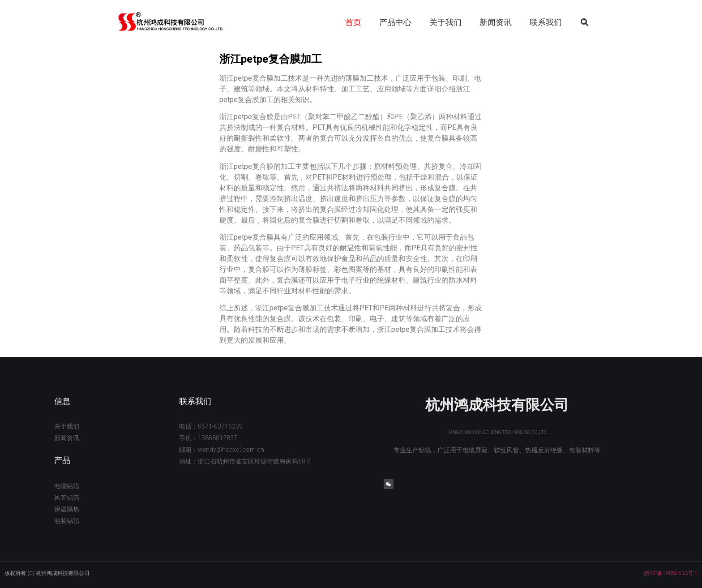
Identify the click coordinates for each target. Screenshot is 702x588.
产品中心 (395, 22)
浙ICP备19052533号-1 (671, 573)
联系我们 (546, 22)
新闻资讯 (496, 22)
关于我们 (445, 22)
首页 (353, 22)
